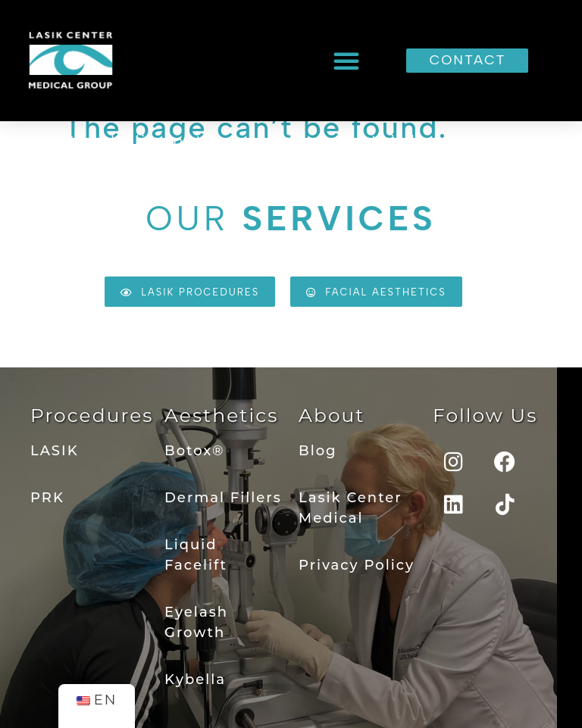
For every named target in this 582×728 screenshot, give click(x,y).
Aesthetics (221, 415)
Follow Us (485, 415)
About (332, 415)
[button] (347, 61)
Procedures (92, 415)
